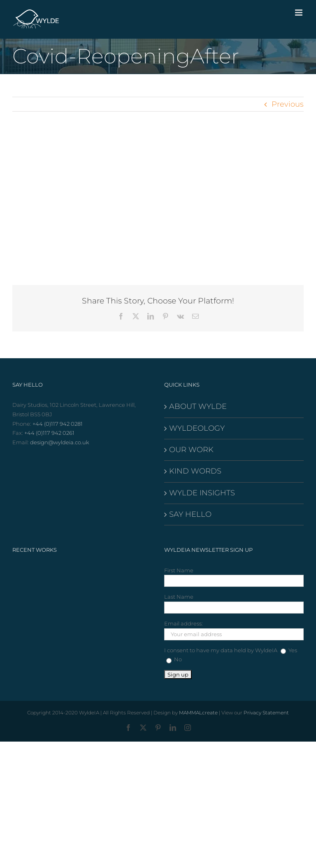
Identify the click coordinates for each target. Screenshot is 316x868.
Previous (288, 104)
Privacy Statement (266, 713)
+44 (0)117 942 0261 (49, 433)
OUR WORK (191, 450)
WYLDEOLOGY (197, 428)
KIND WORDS (195, 471)
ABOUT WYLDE (198, 406)
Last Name (179, 597)
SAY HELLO (190, 514)
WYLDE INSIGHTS (202, 493)
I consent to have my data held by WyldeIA (221, 650)
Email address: (184, 623)
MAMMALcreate (198, 713)
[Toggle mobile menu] (299, 13)
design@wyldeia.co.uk (60, 442)
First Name (179, 570)
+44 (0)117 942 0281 (58, 424)
